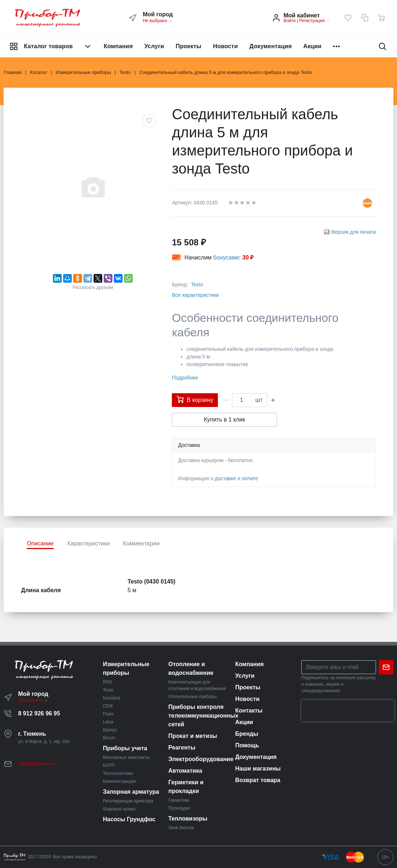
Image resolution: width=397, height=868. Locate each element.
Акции (313, 46)
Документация (271, 46)
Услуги (154, 46)
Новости (225, 46)
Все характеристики (195, 295)
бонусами (226, 258)
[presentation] (348, 711)
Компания (118, 46)
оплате (250, 478)
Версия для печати (354, 232)
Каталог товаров (51, 46)
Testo (197, 285)
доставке (226, 478)
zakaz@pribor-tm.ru (37, 764)
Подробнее (185, 378)
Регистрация (312, 21)
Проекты (189, 46)
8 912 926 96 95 (39, 713)
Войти (290, 21)
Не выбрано (158, 21)
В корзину (195, 399)
